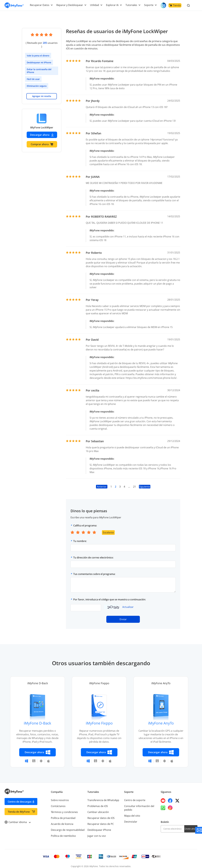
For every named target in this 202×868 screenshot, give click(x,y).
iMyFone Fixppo (99, 719)
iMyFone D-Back (37, 719)
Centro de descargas (20, 798)
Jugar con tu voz (96, 832)
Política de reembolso (63, 832)
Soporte (149, 5)
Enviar (123, 616)
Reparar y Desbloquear (71, 5)
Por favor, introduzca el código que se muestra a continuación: (110, 596)
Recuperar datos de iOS (101, 814)
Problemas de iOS (97, 802)
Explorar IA (113, 5)
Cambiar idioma (17, 818)
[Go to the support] (199, 830)
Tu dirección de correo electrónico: (93, 554)
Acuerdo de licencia (62, 820)
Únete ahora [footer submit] (191, 825)
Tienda (175, 5)
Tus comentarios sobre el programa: (94, 570)
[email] (173, 825)
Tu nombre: (80, 537)
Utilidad (95, 5)
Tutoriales (132, 5)
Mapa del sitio (132, 812)
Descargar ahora (42, 131)
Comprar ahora (42, 141)
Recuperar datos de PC (100, 820)
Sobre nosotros (60, 796)
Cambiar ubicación (98, 808)
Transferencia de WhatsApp (103, 796)
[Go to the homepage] (14, 5)
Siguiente (145, 483)
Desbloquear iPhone (99, 826)
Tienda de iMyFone (19, 808)
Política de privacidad (63, 814)
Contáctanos (58, 802)
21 (134, 483)
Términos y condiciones (64, 808)
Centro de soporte (135, 796)
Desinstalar (131, 818)
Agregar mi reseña (42, 92)
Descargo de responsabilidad (67, 826)
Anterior (102, 483)
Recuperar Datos (41, 5)
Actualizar (128, 603)
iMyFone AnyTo (161, 719)
